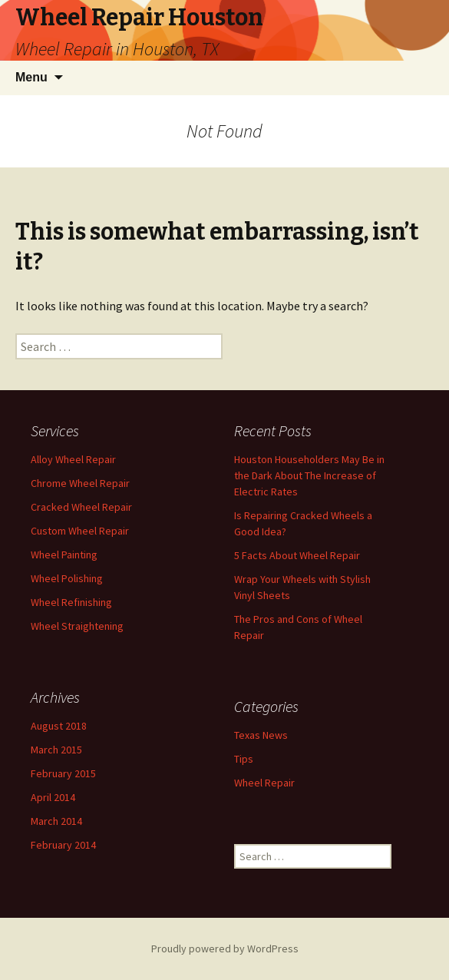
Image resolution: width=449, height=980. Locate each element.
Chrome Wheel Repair (80, 483)
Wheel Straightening (77, 626)
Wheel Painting (64, 555)
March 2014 (56, 821)
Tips (244, 759)
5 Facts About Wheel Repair (297, 555)
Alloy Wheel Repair (73, 459)
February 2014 (63, 845)
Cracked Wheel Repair (81, 507)
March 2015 (56, 750)
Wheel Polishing (67, 578)
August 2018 (59, 726)
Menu (31, 77)
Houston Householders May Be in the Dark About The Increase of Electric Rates (309, 475)
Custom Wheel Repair (80, 531)
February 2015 (63, 773)
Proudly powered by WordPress (225, 949)
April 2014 (53, 797)
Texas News (261, 735)
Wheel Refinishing (71, 602)
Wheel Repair (264, 783)
